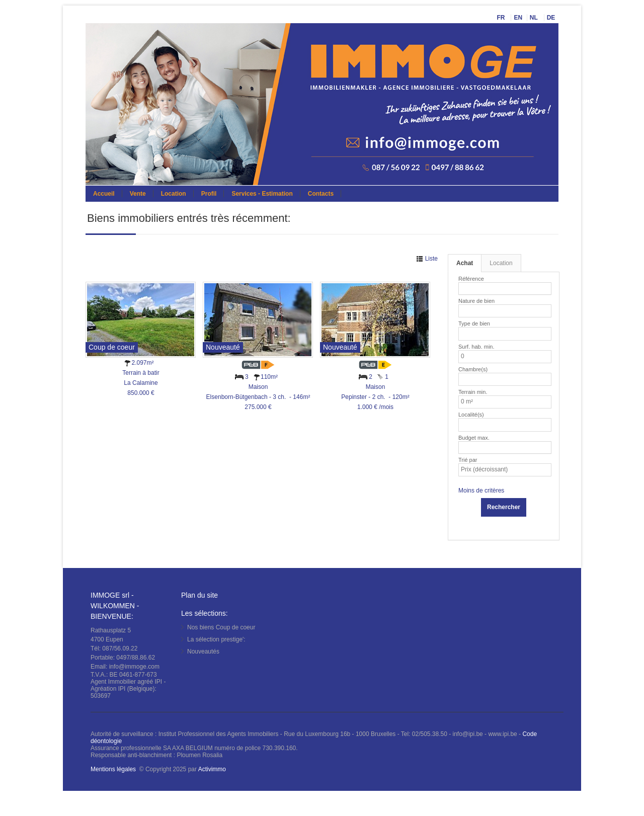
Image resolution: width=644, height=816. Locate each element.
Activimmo (212, 769)
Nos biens (221, 627)
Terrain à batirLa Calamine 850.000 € (141, 383)
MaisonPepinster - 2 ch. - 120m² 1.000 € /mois (375, 397)
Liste (430, 259)
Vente (138, 194)
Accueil (104, 194)
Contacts (321, 194)
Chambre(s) (473, 369)
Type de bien (474, 323)
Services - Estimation (262, 194)
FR (501, 18)
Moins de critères (481, 491)
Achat (465, 263)
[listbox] (465, 311)
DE (552, 18)
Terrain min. (473, 392)
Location (174, 194)
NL (535, 18)
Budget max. (474, 438)
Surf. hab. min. (476, 347)
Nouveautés (203, 651)
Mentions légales (113, 769)
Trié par (468, 460)
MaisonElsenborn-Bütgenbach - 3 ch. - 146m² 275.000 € (258, 397)
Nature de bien (476, 301)
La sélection (216, 639)
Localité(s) (471, 415)
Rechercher (504, 507)
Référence (471, 279)
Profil (209, 194)
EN (518, 18)
